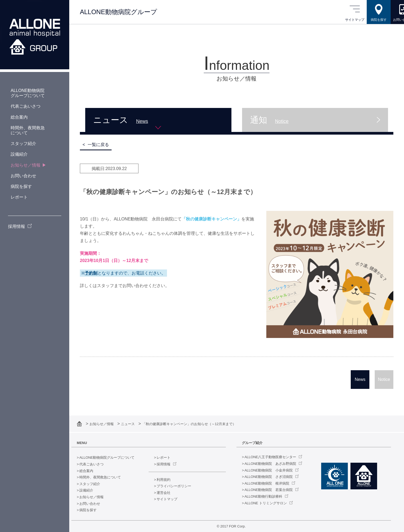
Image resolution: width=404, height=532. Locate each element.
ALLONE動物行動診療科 (269, 496)
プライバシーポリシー (182, 486)
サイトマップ (176, 499)
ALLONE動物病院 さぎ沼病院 (274, 477)
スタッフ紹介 (98, 484)
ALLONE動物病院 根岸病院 (272, 483)
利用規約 (172, 480)
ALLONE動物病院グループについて (115, 458)
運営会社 (172, 493)
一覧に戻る (98, 145)
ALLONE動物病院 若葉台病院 (274, 490)
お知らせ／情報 (110, 424)
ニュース (137, 424)
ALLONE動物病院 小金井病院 (274, 470)
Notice (384, 379)
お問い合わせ (98, 504)
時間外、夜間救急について (109, 477)
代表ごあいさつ (100, 464)
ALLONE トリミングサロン (271, 503)
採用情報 (172, 464)
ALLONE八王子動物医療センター (276, 457)
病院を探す (97, 510)
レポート (172, 458)
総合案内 (95, 471)
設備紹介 (95, 490)
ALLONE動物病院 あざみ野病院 (276, 464)
